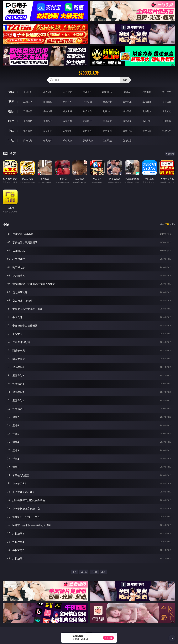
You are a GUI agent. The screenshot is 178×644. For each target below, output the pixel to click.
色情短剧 (127, 140)
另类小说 (127, 131)
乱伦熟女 (147, 111)
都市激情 (28, 131)
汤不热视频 (87, 140)
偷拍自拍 (48, 111)
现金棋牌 (147, 92)
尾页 (103, 572)
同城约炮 (28, 140)
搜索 (125, 80)
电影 (11, 111)
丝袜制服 (127, 102)
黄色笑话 (147, 131)
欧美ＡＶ (67, 102)
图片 (11, 121)
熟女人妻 (107, 102)
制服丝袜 (107, 111)
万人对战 (67, 92)
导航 (11, 140)
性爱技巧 (167, 131)
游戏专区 (87, 92)
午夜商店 (48, 140)
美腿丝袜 (107, 121)
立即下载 (108, 638)
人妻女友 (67, 131)
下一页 (94, 572)
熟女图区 (147, 121)
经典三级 (127, 111)
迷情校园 (107, 131)
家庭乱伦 (48, 131)
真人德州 (48, 92)
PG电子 (28, 92)
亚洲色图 (48, 121)
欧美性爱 (87, 111)
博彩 (11, 92)
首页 (75, 572)
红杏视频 (107, 140)
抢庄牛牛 (167, 92)
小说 (11, 131)
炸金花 (127, 92)
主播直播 (147, 102)
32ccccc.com (89, 73)
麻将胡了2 (107, 92)
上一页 (84, 572)
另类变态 (167, 111)
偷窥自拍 (28, 121)
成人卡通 (67, 111)
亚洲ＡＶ (28, 102)
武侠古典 (87, 131)
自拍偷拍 (48, 102)
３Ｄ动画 (87, 102)
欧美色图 (67, 121)
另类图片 (167, 121)
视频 (11, 102)
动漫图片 (87, 121)
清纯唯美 (127, 121)
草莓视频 (67, 140)
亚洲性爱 (28, 111)
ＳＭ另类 (167, 102)
